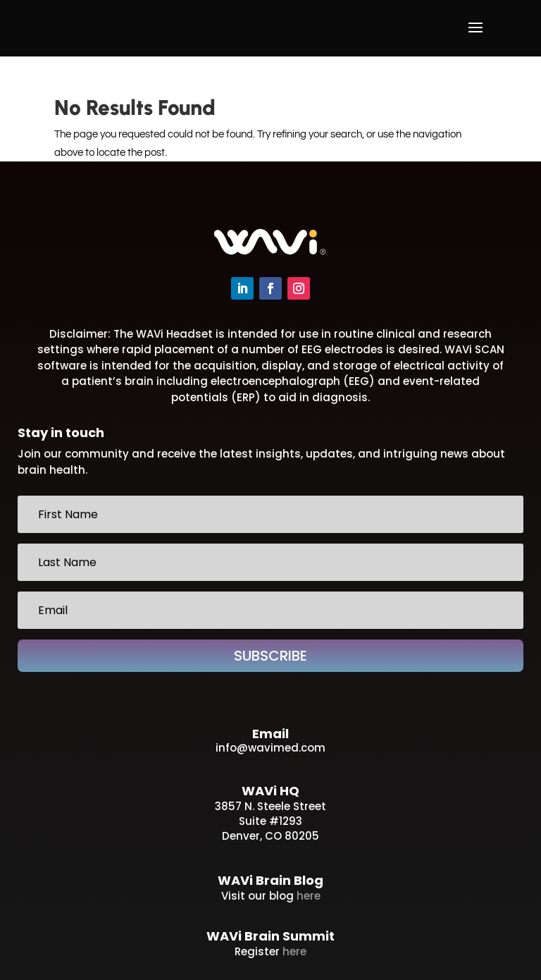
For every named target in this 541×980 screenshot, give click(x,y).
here (309, 896)
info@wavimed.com (270, 748)
